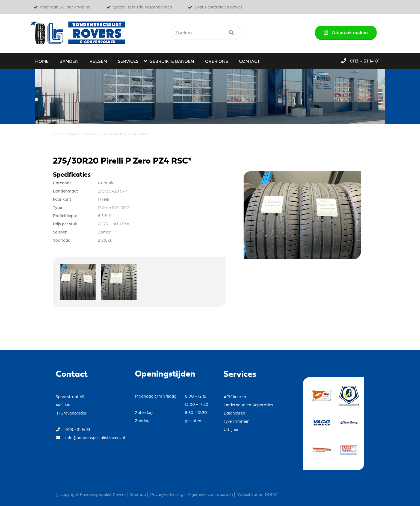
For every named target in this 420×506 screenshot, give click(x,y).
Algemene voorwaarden (210, 495)
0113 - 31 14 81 (360, 61)
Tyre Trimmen (237, 422)
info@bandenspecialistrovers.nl (90, 438)
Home (42, 62)
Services (128, 62)
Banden (69, 62)
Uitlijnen (232, 430)
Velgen (98, 62)
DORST (271, 495)
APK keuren (235, 397)
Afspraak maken (346, 33)
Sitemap (138, 495)
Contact (249, 62)
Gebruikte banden (172, 62)
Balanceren (234, 414)
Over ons (217, 62)
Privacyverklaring (167, 495)
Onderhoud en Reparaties (248, 405)
